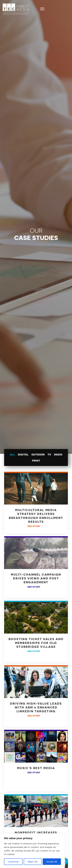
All (12, 454)
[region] (32, 851)
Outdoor (38, 454)
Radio (58, 454)
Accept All (52, 862)
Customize (13, 862)
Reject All (33, 862)
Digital (23, 454)
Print (36, 461)
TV (49, 454)
